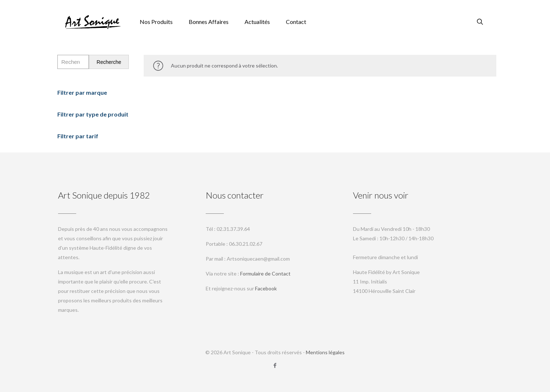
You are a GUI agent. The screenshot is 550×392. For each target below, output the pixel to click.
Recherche (109, 62)
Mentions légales (325, 352)
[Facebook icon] (275, 365)
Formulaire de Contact (265, 273)
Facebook (266, 288)
